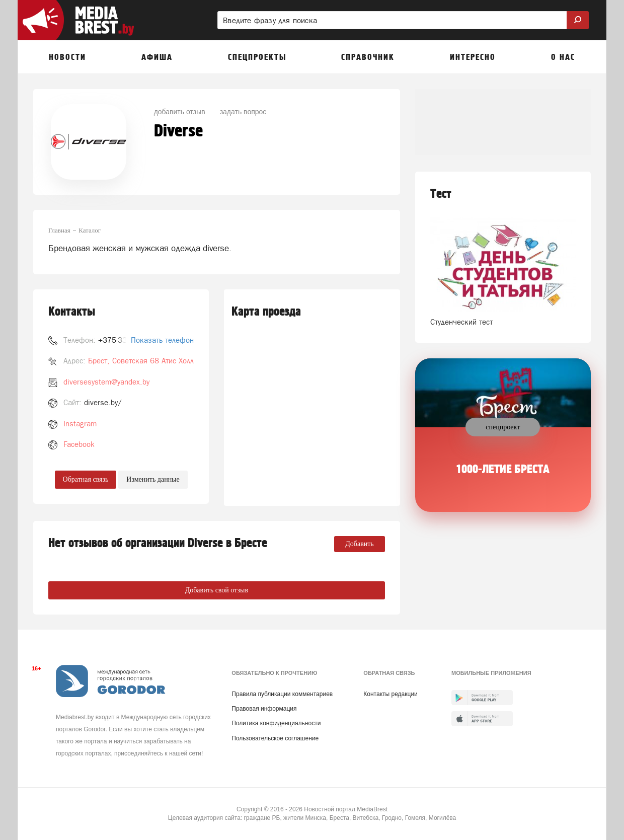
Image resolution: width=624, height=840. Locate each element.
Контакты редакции (390, 694)
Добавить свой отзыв (217, 590)
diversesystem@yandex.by (106, 382)
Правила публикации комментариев (282, 694)
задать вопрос (243, 112)
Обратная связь (86, 479)
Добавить (360, 544)
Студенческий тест (461, 322)
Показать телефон (162, 340)
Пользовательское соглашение (275, 738)
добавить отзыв (180, 112)
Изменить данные (153, 479)
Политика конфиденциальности (276, 723)
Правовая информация (264, 709)
